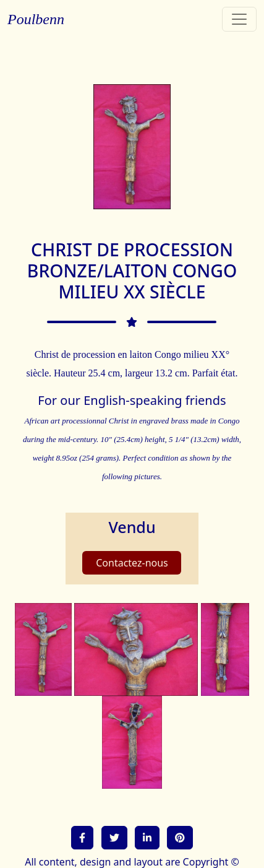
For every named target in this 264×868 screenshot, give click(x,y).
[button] (82, 838)
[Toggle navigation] (239, 19)
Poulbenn (36, 19)
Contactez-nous (132, 563)
